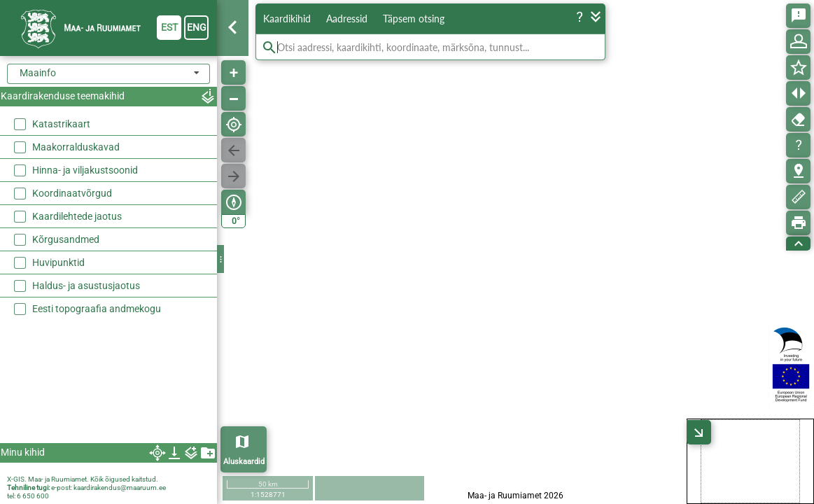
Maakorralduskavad (76, 147)
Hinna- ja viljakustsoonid (85, 170)
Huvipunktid (58, 262)
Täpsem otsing (414, 19)
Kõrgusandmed (66, 239)
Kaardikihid (287, 19)
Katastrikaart (61, 124)
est (169, 27)
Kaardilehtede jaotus (77, 216)
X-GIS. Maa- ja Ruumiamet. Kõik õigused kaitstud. (83, 479)
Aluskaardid (244, 462)
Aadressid (347, 19)
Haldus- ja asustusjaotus (86, 286)
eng (197, 27)
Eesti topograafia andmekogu (97, 309)
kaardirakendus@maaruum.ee (120, 488)
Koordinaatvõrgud (72, 193)
